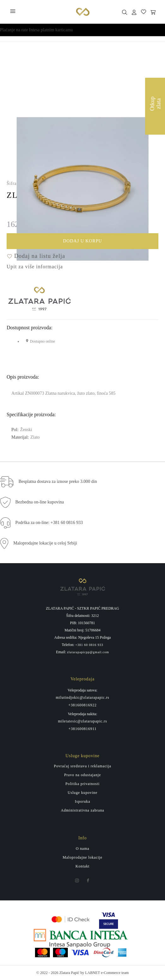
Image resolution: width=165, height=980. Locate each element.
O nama (82, 849)
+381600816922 (83, 705)
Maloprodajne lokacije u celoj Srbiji (45, 543)
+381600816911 (82, 729)
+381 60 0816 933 (89, 645)
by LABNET (90, 973)
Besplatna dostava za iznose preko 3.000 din (58, 481)
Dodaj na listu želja (36, 256)
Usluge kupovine (82, 793)
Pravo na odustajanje (82, 775)
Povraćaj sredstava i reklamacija (83, 766)
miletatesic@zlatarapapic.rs (82, 721)
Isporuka (82, 801)
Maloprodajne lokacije (83, 857)
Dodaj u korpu (106, 242)
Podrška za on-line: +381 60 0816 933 (49, 523)
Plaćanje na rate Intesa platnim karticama (36, 30)
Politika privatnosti (82, 784)
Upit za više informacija (35, 267)
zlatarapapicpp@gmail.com (88, 652)
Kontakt (82, 866)
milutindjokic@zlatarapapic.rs (83, 697)
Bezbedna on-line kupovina (40, 502)
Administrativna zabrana (82, 810)
